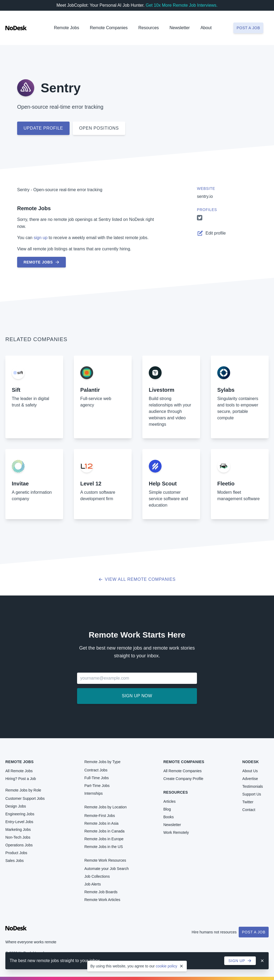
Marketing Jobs (18, 830)
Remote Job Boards (101, 892)
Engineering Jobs (20, 814)
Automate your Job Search (106, 869)
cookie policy (166, 966)
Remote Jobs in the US (104, 847)
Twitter (248, 802)
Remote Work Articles (102, 900)
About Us (250, 771)
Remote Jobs (66, 28)
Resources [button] (149, 28)
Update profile (43, 128)
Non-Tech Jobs (18, 837)
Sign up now (137, 696)
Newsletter (180, 28)
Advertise (250, 779)
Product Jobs (16, 853)
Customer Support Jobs (25, 798)
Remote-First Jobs (100, 816)
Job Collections (97, 876)
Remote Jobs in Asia (101, 823)
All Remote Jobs (19, 771)
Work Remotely (176, 832)
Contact (249, 810)
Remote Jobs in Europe (104, 839)
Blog (167, 809)
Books (168, 817)
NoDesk (251, 762)
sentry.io (205, 196)
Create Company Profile (183, 779)
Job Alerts (92, 884)
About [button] (206, 28)
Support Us (252, 794)
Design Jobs (16, 806)
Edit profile (211, 233)
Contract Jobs (96, 770)
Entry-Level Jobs (19, 822)
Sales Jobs (14, 861)
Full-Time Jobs (96, 778)
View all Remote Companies (137, 579)
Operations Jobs (19, 845)
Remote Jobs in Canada (104, 831)
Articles (169, 801)
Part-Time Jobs (97, 786)
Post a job (248, 28)
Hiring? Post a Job (21, 779)
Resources (176, 792)
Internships (93, 793)
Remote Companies (109, 28)
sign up (41, 238)
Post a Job (254, 932)
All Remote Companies (182, 771)
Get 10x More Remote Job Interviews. (182, 5)
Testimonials (253, 786)
